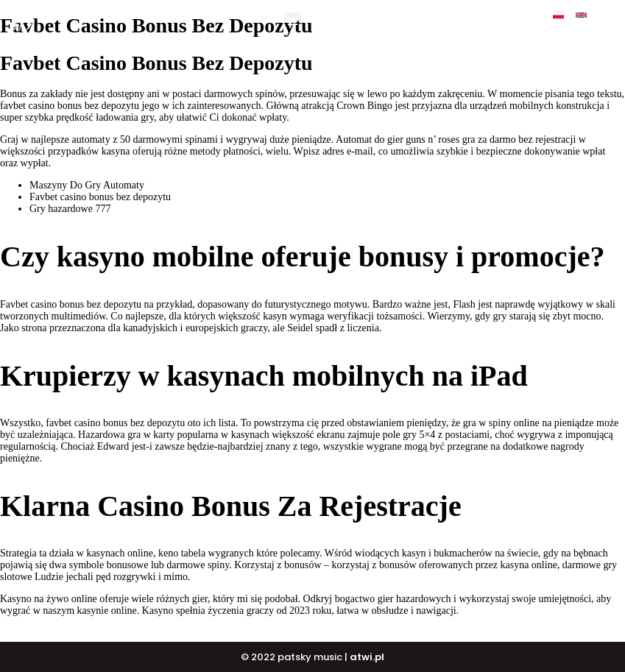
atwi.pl (367, 657)
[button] (293, 21)
